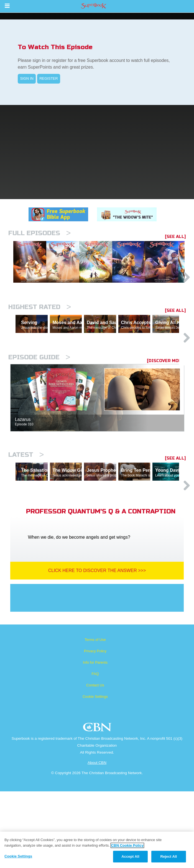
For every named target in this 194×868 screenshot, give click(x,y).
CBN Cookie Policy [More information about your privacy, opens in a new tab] (127, 845)
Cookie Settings (95, 773)
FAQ (95, 750)
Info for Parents (95, 739)
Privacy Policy (95, 728)
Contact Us (95, 762)
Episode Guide (39, 410)
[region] (97, 850)
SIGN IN (27, 78)
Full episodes (39, 233)
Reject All (169, 856)
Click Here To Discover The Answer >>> (97, 647)
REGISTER (48, 78)
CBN (98, 805)
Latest (26, 507)
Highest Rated (40, 336)
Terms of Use (95, 716)
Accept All (130, 856)
